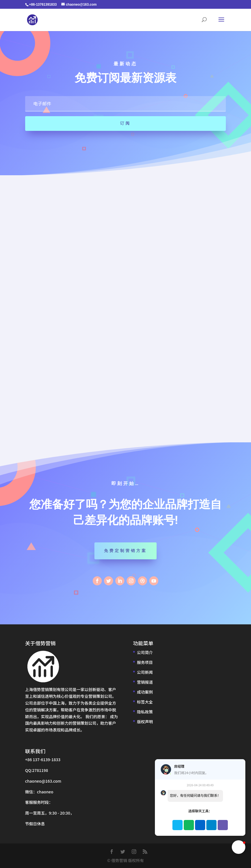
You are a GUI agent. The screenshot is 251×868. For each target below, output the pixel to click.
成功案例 (145, 692)
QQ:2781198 (37, 770)
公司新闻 (145, 672)
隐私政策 (145, 712)
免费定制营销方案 (125, 551)
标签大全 (145, 702)
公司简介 (145, 652)
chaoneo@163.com (43, 781)
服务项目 (145, 662)
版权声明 (145, 722)
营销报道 (145, 682)
